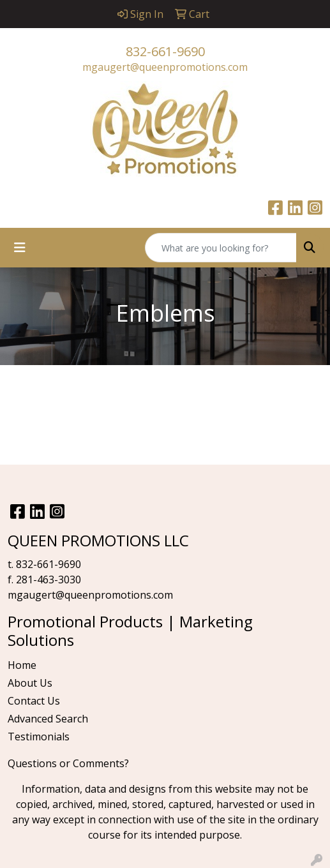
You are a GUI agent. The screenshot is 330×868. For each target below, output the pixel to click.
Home (22, 665)
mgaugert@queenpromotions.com (165, 67)
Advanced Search (48, 719)
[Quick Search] (221, 248)
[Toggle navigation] (20, 248)
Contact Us (34, 701)
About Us (30, 683)
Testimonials (39, 737)
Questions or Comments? (68, 763)
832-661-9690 (165, 51)
